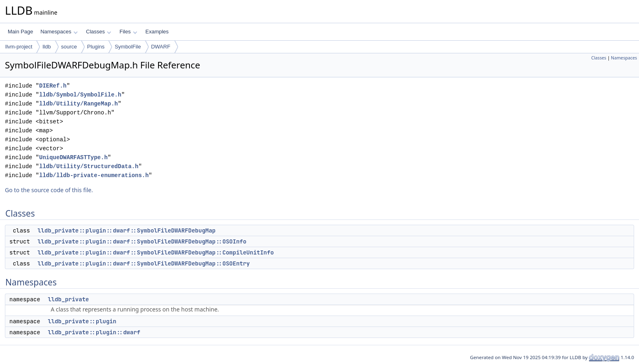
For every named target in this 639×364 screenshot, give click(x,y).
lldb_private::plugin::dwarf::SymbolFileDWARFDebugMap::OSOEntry (144, 263)
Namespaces (59, 32)
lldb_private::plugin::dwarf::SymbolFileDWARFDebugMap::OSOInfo (142, 241)
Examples (157, 32)
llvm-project (19, 47)
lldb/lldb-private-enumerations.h (94, 175)
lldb (46, 47)
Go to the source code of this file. (49, 190)
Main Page (20, 32)
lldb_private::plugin (82, 321)
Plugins (96, 47)
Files (128, 32)
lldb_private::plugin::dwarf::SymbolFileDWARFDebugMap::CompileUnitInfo (156, 252)
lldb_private (68, 299)
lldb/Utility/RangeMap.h (78, 104)
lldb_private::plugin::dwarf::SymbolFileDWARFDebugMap (127, 230)
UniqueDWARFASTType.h (73, 157)
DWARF (161, 47)
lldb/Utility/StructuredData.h (89, 166)
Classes (99, 32)
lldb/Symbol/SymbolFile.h (80, 95)
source (69, 47)
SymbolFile (128, 47)
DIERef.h (53, 86)
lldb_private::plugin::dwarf (94, 332)
